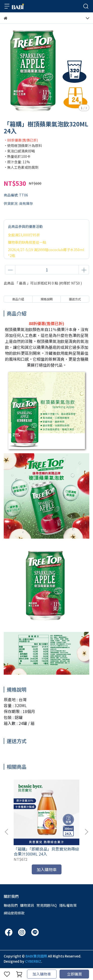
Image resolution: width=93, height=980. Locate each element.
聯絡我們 (11, 905)
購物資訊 (27, 905)
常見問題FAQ (47, 905)
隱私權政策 (68, 905)
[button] (86, 832)
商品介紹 (18, 299)
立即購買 (74, 974)
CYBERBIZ (33, 961)
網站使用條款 (14, 913)
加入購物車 (42, 974)
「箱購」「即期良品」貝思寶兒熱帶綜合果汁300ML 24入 (46, 851)
